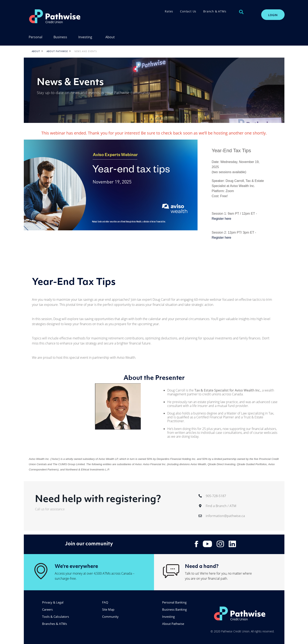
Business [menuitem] (60, 37)
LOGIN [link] (273, 15)
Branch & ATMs (215, 11)
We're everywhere (76, 566)
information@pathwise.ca (225, 516)
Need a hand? (202, 566)
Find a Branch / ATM (221, 506)
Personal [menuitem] (35, 37)
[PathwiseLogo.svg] (73, 16)
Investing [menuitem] (85, 37)
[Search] (241, 12)
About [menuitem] (110, 37)
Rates (169, 11)
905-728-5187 (216, 496)
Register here (221, 219)
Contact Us (188, 11)
